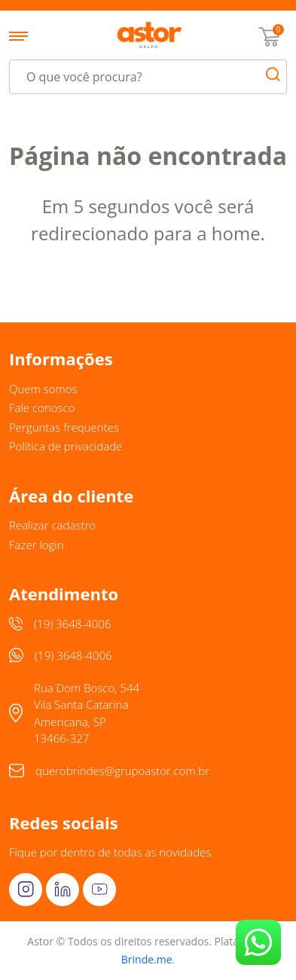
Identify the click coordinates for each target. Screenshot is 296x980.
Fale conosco (42, 408)
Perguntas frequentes (64, 427)
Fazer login (37, 545)
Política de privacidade (66, 446)
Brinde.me (147, 959)
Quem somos (43, 389)
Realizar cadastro (52, 525)
